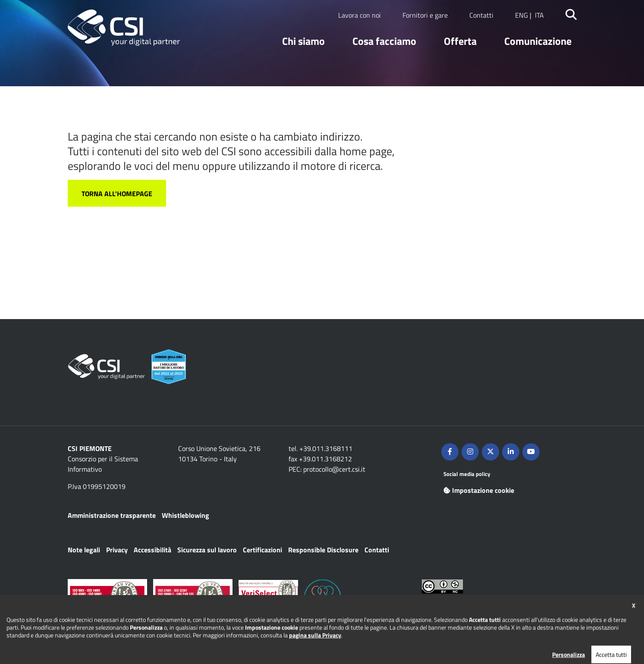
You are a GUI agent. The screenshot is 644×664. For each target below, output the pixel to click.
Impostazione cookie (479, 490)
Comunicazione (538, 41)
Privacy (117, 550)
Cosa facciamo (384, 41)
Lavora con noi (360, 15)
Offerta (460, 41)
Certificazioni (262, 550)
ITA (539, 15)
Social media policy (467, 474)
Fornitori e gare (425, 15)
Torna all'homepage (117, 194)
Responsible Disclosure (323, 550)
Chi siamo (303, 41)
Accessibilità (152, 550)
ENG (521, 15)
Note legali (84, 550)
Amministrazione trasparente (112, 515)
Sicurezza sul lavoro (207, 550)
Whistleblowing (185, 515)
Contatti (481, 15)
